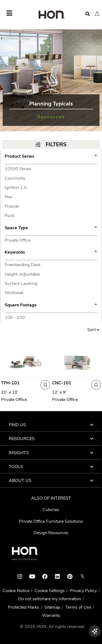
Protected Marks (24, 607)
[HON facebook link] (45, 577)
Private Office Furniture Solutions (51, 521)
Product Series (51, 157)
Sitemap (52, 607)
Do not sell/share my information (50, 599)
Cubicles (51, 510)
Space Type (51, 228)
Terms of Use (78, 607)
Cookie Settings (50, 591)
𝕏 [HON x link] (82, 576)
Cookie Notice (16, 591)
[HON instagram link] (20, 577)
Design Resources (51, 533)
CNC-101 (62, 383)
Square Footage (51, 306)
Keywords (51, 253)
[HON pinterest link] (70, 577)
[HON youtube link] (32, 577)
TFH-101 (10, 383)
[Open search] (88, 14)
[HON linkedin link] (57, 577)
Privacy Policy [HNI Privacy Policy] (83, 591)
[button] (97, 14)
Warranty (51, 615)
